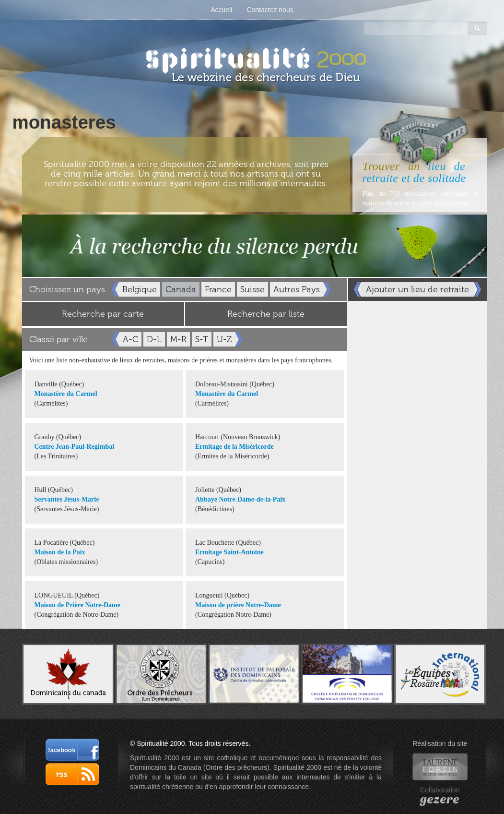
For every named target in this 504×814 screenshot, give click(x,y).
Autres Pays (297, 289)
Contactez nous (270, 10)
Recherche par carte (103, 314)
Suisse (252, 289)
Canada (181, 289)
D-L (154, 339)
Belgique (140, 289)
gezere (440, 800)
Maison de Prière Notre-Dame (77, 605)
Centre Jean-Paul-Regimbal (75, 447)
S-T (202, 339)
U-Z (224, 339)
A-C (130, 339)
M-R (178, 339)
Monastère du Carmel (66, 394)
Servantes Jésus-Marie (67, 499)
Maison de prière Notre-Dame (238, 605)
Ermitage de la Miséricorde (234, 447)
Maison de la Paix (60, 552)
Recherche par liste (266, 314)
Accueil (221, 10)
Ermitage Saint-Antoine (229, 552)
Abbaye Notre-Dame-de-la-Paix (240, 499)
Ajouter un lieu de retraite (417, 289)
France (218, 289)
